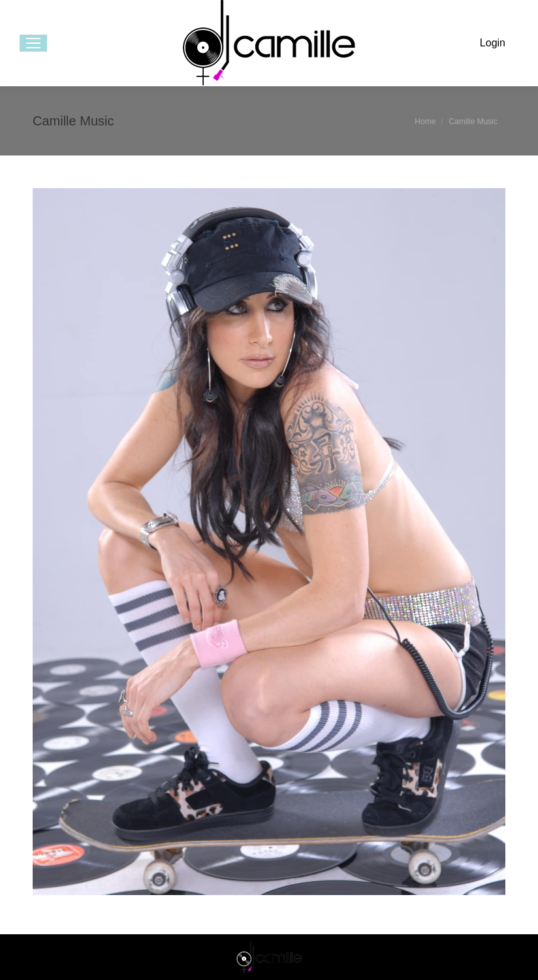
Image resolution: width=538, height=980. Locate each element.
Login (493, 43)
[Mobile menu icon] (33, 43)
